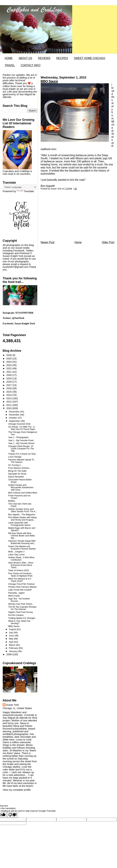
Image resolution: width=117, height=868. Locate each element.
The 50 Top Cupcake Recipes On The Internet (22, 608)
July (11, 633)
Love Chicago (15, 457)
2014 (9, 395)
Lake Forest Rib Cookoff (20, 590)
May (11, 639)
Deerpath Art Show (17, 474)
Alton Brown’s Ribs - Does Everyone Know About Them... (21, 565)
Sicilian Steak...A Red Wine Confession (21, 559)
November (14, 415)
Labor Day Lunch (16, 555)
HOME (9, 58)
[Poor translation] (12, 815)
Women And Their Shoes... (21, 604)
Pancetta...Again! (16, 593)
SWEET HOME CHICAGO (89, 58)
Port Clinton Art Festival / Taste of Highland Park (20, 575)
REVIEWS (44, 58)
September (15, 421)
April (11, 642)
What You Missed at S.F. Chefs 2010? (20, 580)
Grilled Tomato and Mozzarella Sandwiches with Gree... (21, 487)
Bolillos (12, 501)
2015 (9, 392)
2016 (9, 388)
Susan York (13, 705)
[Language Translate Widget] (20, 187)
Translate (25, 191)
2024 (9, 362)
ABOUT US (25, 58)
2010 (9, 408)
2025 (9, 359)
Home (78, 242)
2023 (9, 365)
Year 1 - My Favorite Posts (21, 440)
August (13, 629)
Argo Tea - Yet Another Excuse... (19, 600)
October (13, 418)
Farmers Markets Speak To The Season (21, 461)
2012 (9, 402)
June (12, 636)
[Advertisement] (66, 216)
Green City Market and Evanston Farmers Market (22, 548)
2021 (9, 372)
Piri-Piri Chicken (16, 615)
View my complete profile (17, 790)
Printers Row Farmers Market (22, 587)
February (14, 648)
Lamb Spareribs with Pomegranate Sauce (19, 524)
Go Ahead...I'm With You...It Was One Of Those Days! (22, 428)
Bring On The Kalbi (17, 471)
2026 (9, 355)
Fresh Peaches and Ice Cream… (19, 497)
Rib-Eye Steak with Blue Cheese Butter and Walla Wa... (21, 536)
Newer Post (48, 242)
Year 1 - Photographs (18, 437)
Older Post (108, 242)
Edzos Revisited (16, 477)
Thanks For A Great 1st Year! (22, 454)
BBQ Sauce (49, 81)
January (13, 651)
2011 (9, 405)
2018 (9, 382)
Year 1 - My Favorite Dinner (21, 443)
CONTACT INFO (31, 65)
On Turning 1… (15, 465)
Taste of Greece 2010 (18, 570)
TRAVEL (10, 65)
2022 (9, 368)
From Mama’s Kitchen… (20, 468)
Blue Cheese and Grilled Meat (23, 493)
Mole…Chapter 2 (16, 552)
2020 (9, 375)
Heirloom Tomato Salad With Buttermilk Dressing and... (22, 542)
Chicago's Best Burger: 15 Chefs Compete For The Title (21, 449)
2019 (9, 378)
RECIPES (62, 58)
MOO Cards (14, 596)
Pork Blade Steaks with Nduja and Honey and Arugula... (22, 519)
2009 (9, 654)
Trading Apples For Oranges (22, 618)
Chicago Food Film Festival (21, 584)
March (12, 645)
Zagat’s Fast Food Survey (21, 612)
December (14, 412)
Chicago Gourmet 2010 (19, 424)
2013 (9, 398)
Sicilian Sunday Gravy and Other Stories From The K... (23, 510)
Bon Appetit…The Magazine (22, 515)
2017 (9, 385)
